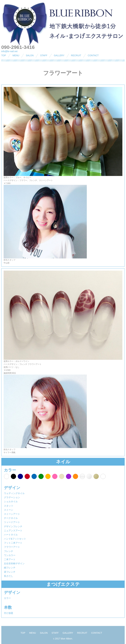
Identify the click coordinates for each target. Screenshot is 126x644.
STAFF (44, 55)
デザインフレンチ (13, 526)
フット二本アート (13, 543)
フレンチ (9, 551)
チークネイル (11, 518)
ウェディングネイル (14, 493)
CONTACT (93, 55)
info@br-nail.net (9, 51)
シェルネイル (11, 501)
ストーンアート (12, 514)
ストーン (9, 510)
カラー (7, 598)
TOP (4, 55)
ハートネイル (11, 535)
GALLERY (59, 55)
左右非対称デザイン (14, 563)
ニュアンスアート (13, 531)
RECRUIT (76, 55)
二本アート (10, 559)
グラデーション (12, 497)
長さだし (9, 576)
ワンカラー (10, 555)
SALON (30, 55)
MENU (16, 55)
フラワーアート (12, 547)
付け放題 (9, 613)
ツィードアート (12, 522)
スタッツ (9, 506)
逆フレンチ (10, 572)
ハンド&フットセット (15, 539)
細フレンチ (10, 568)
